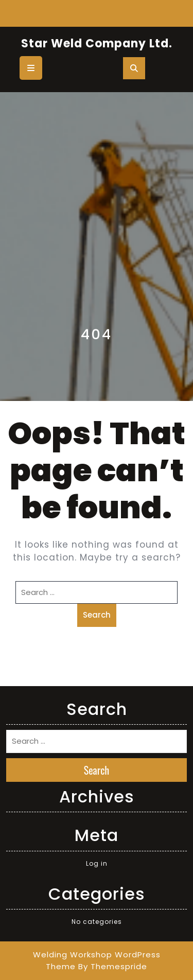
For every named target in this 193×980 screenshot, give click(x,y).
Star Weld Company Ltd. (97, 43)
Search (97, 615)
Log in (97, 863)
